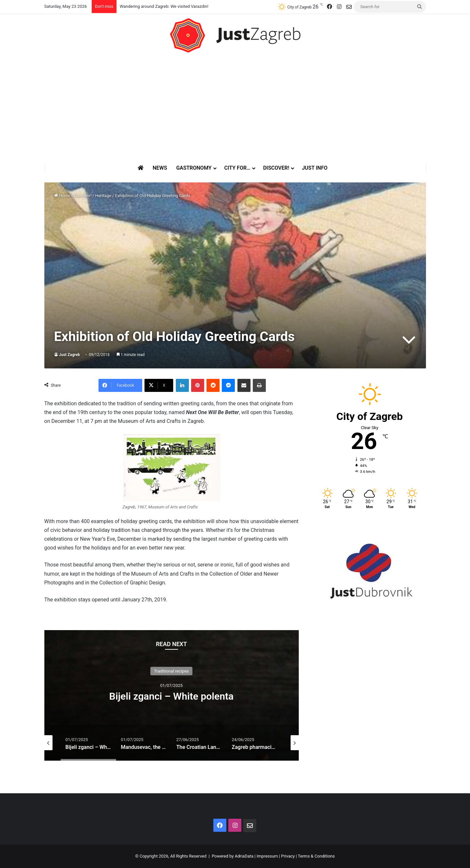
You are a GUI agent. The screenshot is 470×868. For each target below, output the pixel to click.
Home (62, 196)
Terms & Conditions (316, 856)
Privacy (288, 856)
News (160, 168)
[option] (172, 695)
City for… (237, 168)
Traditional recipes (171, 671)
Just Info (315, 168)
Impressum (267, 856)
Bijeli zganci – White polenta (171, 696)
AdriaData (244, 856)
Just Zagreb (70, 355)
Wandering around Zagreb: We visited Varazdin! (164, 6)
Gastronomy (194, 168)
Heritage (103, 196)
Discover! (276, 168)
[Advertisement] (235, 108)
